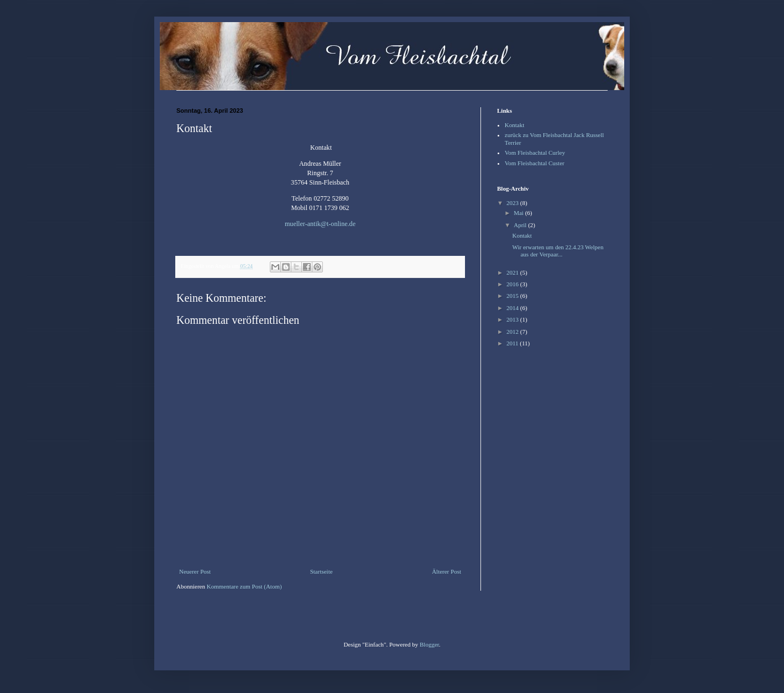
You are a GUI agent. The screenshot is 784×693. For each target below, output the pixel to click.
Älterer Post (446, 571)
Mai (519, 213)
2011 (513, 343)
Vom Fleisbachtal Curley (535, 153)
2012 (513, 332)
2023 (513, 203)
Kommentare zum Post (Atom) (244, 586)
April (521, 225)
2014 (513, 308)
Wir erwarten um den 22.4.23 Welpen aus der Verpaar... (558, 251)
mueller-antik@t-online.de (320, 224)
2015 (513, 296)
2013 (513, 319)
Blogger (429, 644)
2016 (513, 284)
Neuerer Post (195, 571)
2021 (513, 272)
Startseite (322, 571)
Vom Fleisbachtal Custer (535, 163)
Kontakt (514, 125)
